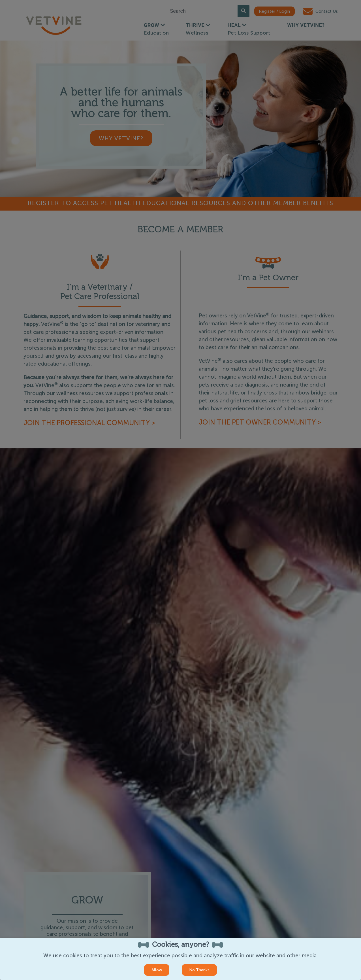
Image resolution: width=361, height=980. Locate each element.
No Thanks (199, 970)
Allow (157, 970)
